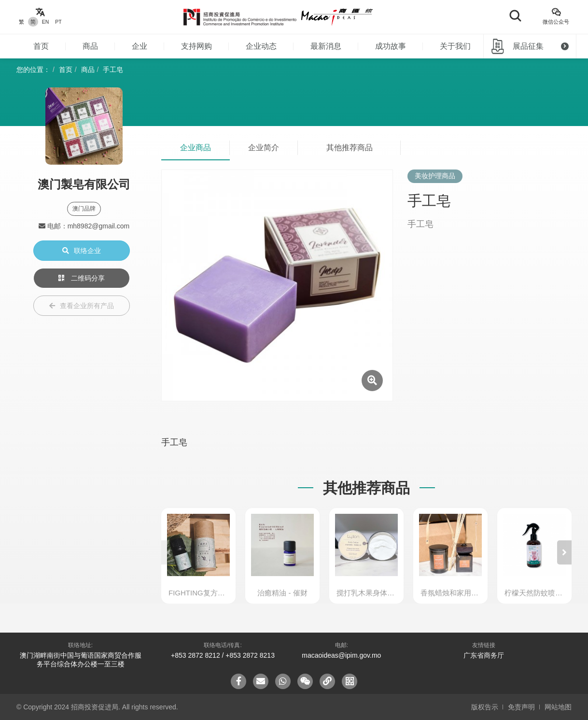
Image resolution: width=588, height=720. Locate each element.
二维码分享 (82, 278)
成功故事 (391, 46)
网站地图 (558, 707)
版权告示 (485, 707)
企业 (140, 46)
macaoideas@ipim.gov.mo (341, 655)
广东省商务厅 (484, 655)
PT (58, 22)
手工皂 (113, 70)
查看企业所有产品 (82, 306)
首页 (41, 46)
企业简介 (264, 148)
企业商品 (196, 148)
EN (46, 22)
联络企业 (82, 251)
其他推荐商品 (350, 148)
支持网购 (196, 46)
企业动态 (261, 46)
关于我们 (455, 46)
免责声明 (521, 707)
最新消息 (326, 46)
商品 (90, 46)
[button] (564, 552)
